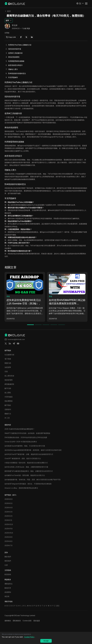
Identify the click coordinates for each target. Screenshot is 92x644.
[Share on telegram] (14, 344)
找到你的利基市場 (15, 49)
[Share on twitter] (6, 344)
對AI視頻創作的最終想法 (17, 73)
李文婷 (15, 25)
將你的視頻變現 (14, 57)
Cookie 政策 (27, 621)
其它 (58, 606)
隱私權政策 (17, 621)
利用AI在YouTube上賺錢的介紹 (20, 45)
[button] (80, 3)
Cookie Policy (29, 637)
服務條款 (8, 621)
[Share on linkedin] (10, 344)
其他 (8, 296)
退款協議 (37, 621)
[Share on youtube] (18, 344)
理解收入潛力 (13, 69)
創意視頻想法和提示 (15, 65)
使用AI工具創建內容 (15, 53)
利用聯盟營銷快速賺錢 (16, 61)
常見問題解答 (13, 77)
